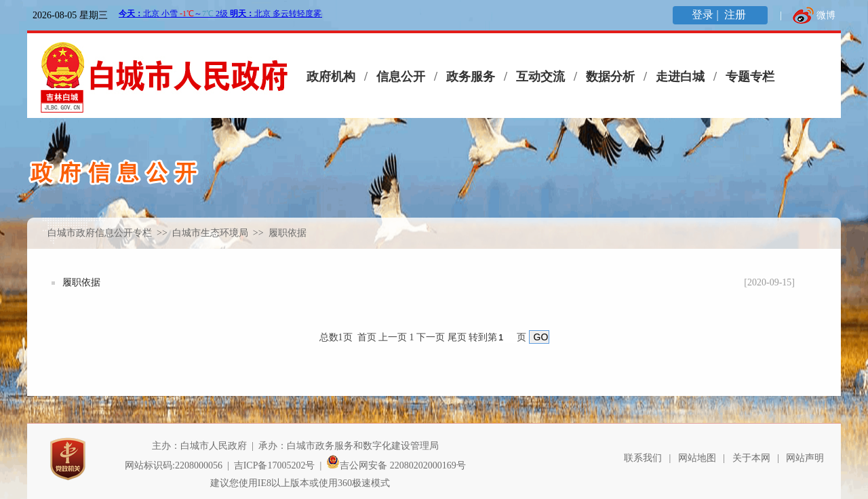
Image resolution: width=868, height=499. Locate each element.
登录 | (706, 15)
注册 (736, 15)
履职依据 (81, 282)
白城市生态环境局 (212, 233)
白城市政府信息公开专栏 (100, 233)
